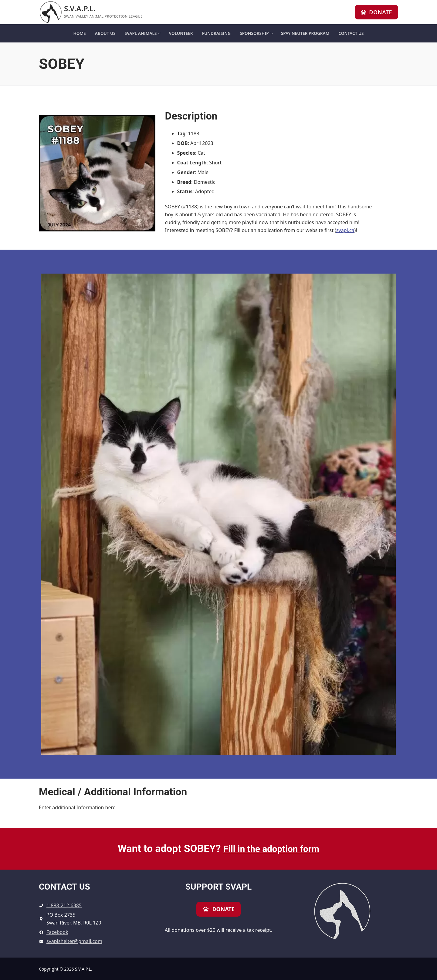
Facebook (57, 932)
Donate (376, 12)
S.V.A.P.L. (80, 8)
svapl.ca (345, 230)
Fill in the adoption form (271, 849)
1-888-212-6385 (64, 905)
